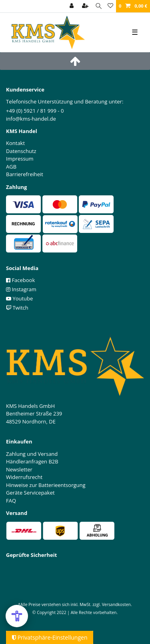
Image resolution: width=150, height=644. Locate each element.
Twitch (17, 308)
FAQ (11, 501)
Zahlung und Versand (32, 454)
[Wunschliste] (110, 6)
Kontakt (15, 143)
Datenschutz (21, 151)
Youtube (19, 298)
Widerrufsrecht (24, 477)
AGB (11, 167)
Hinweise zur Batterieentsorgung (46, 485)
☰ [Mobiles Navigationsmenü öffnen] (135, 32)
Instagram (21, 289)
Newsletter (19, 469)
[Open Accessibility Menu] (17, 616)
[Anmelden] (72, 6)
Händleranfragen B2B (32, 461)
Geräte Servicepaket (30, 493)
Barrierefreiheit (25, 174)
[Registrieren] (86, 6)
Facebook (20, 280)
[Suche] (99, 6)
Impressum (20, 159)
